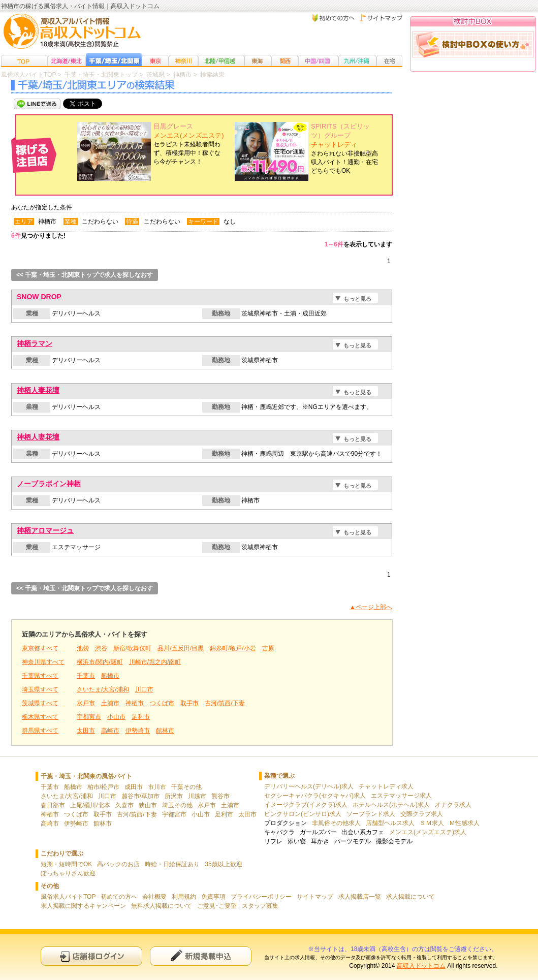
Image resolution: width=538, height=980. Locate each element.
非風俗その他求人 (336, 823)
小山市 (116, 717)
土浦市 (110, 703)
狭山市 (148, 805)
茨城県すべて (40, 703)
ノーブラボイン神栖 (49, 484)
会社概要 (154, 897)
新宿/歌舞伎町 (132, 648)
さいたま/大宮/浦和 (103, 689)
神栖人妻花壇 (38, 390)
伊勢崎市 (138, 731)
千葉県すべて (40, 676)
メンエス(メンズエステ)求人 (428, 832)
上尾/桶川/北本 (90, 805)
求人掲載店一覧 (360, 897)
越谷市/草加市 (140, 796)
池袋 (83, 648)
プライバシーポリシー (261, 897)
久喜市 (124, 805)
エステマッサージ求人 (401, 796)
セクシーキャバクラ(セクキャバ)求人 (315, 796)
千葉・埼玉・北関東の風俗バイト (86, 776)
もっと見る (357, 299)
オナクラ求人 (453, 805)
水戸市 (86, 703)
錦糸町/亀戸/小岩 (233, 648)
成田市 (134, 787)
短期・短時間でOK (66, 864)
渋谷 (101, 648)
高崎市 (110, 731)
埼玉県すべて (40, 689)
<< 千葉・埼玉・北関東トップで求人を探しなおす (85, 275)
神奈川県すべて (43, 662)
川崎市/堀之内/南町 (155, 662)
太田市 (86, 731)
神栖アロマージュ (45, 530)
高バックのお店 (118, 864)
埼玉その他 (177, 805)
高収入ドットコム (421, 966)
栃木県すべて (40, 717)
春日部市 (53, 805)
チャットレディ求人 (386, 786)
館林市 (165, 731)
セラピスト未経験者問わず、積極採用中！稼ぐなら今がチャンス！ (189, 144)
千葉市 (86, 676)
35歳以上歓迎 (223, 864)
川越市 (197, 796)
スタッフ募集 (260, 906)
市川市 (157, 787)
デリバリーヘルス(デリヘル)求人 (309, 786)
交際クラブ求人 (422, 814)
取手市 (189, 703)
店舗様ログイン (91, 956)
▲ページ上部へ (371, 607)
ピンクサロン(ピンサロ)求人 (303, 814)
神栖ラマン (35, 343)
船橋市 (110, 676)
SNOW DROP (39, 297)
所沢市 (174, 796)
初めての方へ (119, 897)
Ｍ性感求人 (464, 823)
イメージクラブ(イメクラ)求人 (306, 805)
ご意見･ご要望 (217, 906)
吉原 (268, 648)
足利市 (141, 717)
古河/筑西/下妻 (225, 703)
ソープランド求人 (371, 814)
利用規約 (184, 897)
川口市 (144, 689)
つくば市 (162, 703)
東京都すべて (40, 648)
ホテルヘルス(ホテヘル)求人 (391, 805)
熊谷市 (220, 796)
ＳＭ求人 (432, 823)
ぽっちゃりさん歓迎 (68, 873)
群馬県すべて (40, 731)
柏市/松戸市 (103, 787)
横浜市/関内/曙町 (100, 662)
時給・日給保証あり (172, 864)
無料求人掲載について (162, 906)
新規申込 (201, 956)
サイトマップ (315, 897)
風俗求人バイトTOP (68, 897)
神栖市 (135, 703)
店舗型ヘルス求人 (390, 823)
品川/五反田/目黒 (181, 648)
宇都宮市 (89, 717)
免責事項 (213, 897)
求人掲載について (410, 897)
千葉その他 (186, 787)
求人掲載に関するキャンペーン (83, 906)
